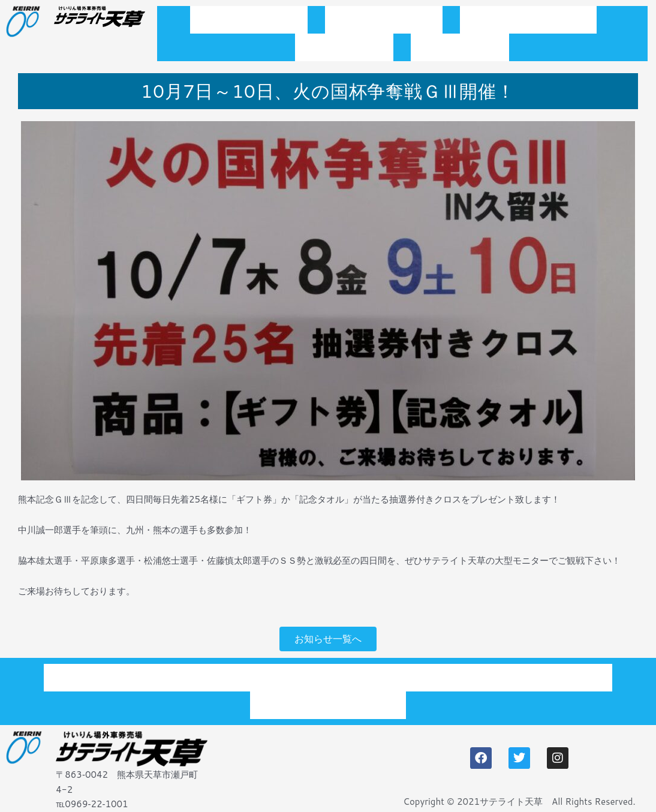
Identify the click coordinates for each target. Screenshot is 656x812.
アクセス (460, 58)
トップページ (249, 23)
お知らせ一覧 (384, 23)
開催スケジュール (528, 23)
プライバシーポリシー (328, 696)
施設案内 (344, 58)
